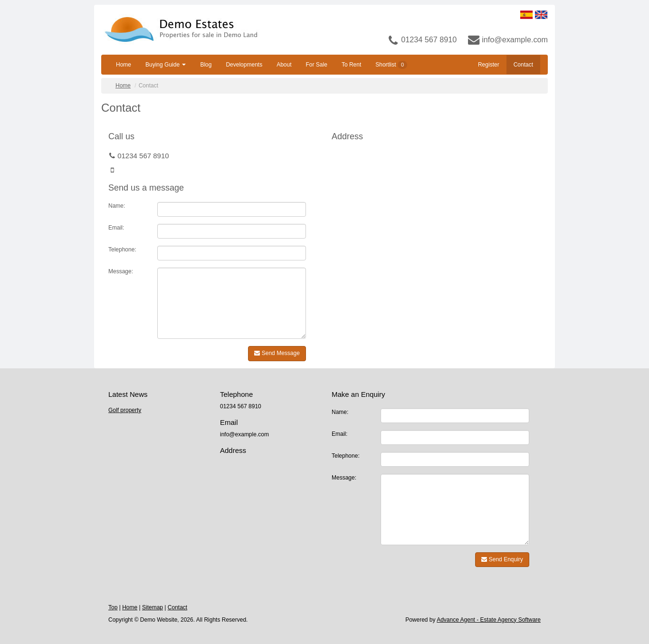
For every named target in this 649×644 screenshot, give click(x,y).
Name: (117, 206)
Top (113, 607)
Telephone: (122, 250)
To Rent (351, 65)
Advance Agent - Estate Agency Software (489, 620)
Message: (121, 271)
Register (489, 65)
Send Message (277, 353)
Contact (523, 65)
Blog (206, 65)
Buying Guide (166, 65)
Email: (116, 228)
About (284, 65)
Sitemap (153, 607)
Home (124, 65)
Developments (244, 65)
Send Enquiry (502, 559)
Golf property (125, 410)
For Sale (317, 65)
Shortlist (391, 65)
